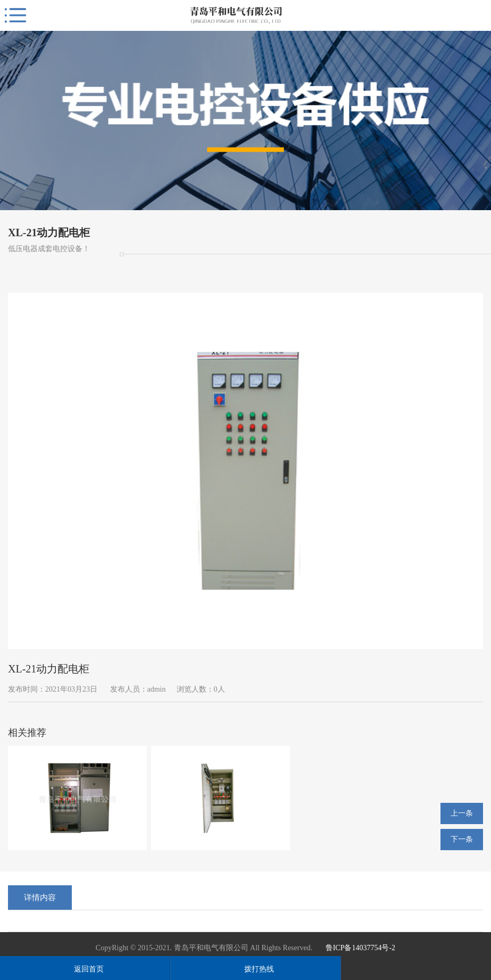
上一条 (462, 813)
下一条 (462, 839)
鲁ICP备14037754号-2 (360, 948)
